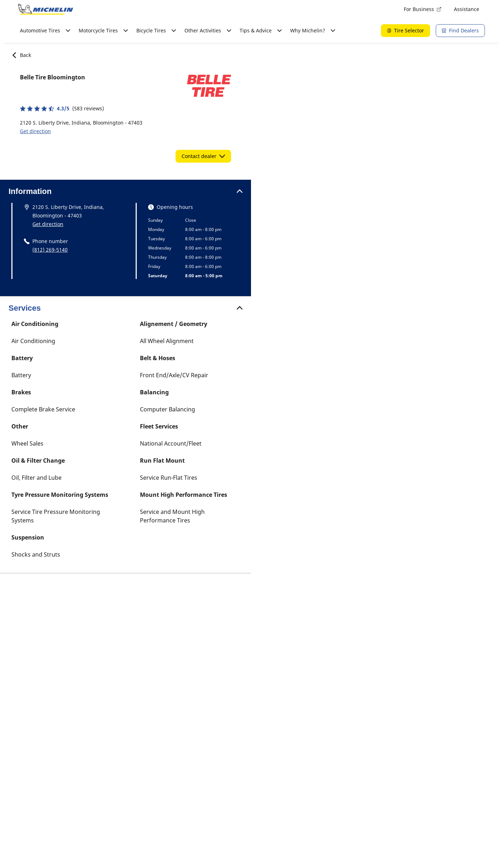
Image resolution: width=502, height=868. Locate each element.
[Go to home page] (46, 9)
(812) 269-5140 (50, 250)
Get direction (35, 131)
